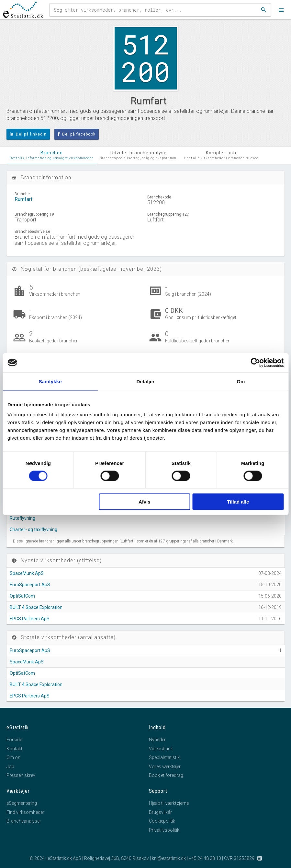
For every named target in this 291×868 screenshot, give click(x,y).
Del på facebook (77, 134)
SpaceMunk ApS (27, 573)
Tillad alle (238, 502)
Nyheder (157, 740)
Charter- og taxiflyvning (34, 529)
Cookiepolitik (162, 821)
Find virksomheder (25, 812)
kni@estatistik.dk (169, 858)
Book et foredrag (166, 775)
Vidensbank (161, 749)
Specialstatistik (164, 757)
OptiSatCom (22, 596)
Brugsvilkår (160, 812)
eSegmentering (22, 803)
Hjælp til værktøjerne (169, 803)
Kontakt (14, 749)
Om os (13, 757)
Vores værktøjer (165, 767)
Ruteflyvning (22, 518)
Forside (14, 740)
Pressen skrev (21, 775)
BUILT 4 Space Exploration (36, 607)
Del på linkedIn (28, 134)
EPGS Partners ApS (30, 619)
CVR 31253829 (239, 858)
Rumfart (23, 199)
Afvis (145, 502)
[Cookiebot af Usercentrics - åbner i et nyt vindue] (255, 363)
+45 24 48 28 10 (205, 858)
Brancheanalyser (24, 821)
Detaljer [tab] (146, 381)
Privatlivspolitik (164, 830)
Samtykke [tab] (50, 381)
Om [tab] (241, 381)
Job (10, 767)
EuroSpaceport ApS (30, 585)
